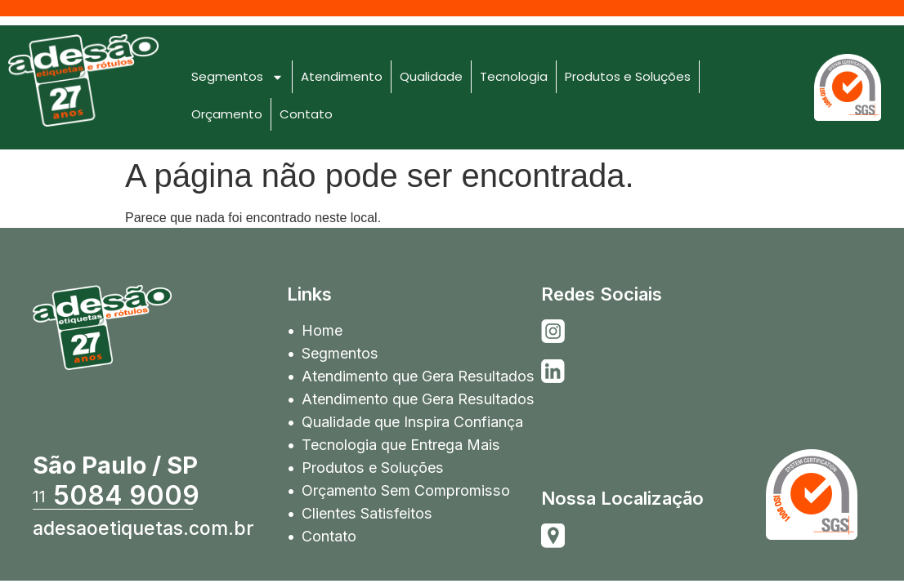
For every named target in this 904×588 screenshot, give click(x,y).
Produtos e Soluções (628, 76)
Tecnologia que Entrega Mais (401, 445)
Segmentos (237, 77)
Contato (306, 114)
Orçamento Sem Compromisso (405, 490)
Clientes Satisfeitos (366, 513)
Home (322, 330)
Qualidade (431, 76)
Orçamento (227, 114)
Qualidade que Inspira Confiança (412, 422)
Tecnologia (514, 76)
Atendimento (342, 76)
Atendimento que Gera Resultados (417, 376)
